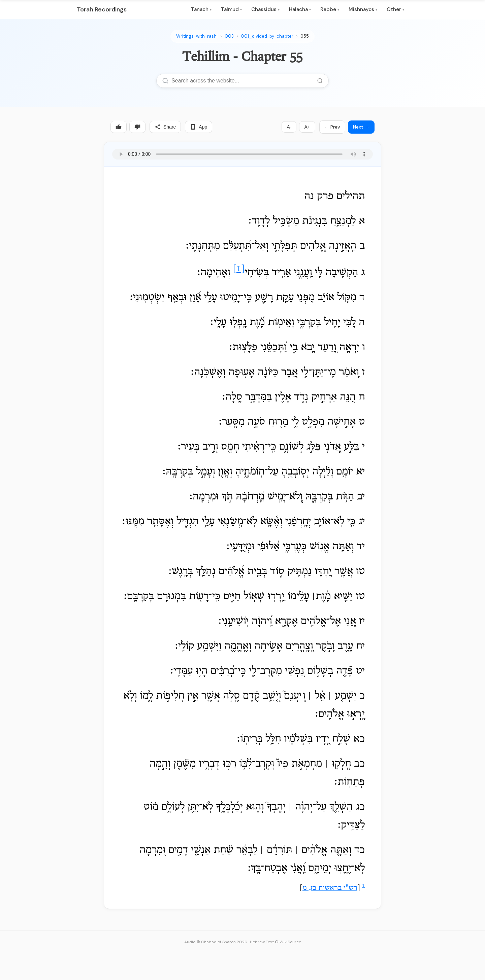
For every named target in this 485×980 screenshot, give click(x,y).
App (199, 127)
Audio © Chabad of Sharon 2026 (216, 942)
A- (289, 127)
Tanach (201, 9)
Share (165, 127)
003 (229, 36)
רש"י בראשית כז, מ (330, 888)
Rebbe (330, 9)
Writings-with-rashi (197, 36)
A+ (307, 127)
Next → (361, 127)
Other (395, 9)
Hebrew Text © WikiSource (276, 942)
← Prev (332, 127)
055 (305, 36)
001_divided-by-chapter (267, 36)
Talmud (231, 9)
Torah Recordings (102, 9)
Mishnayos (363, 9)
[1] (239, 269)
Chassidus (265, 9)
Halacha (300, 9)
